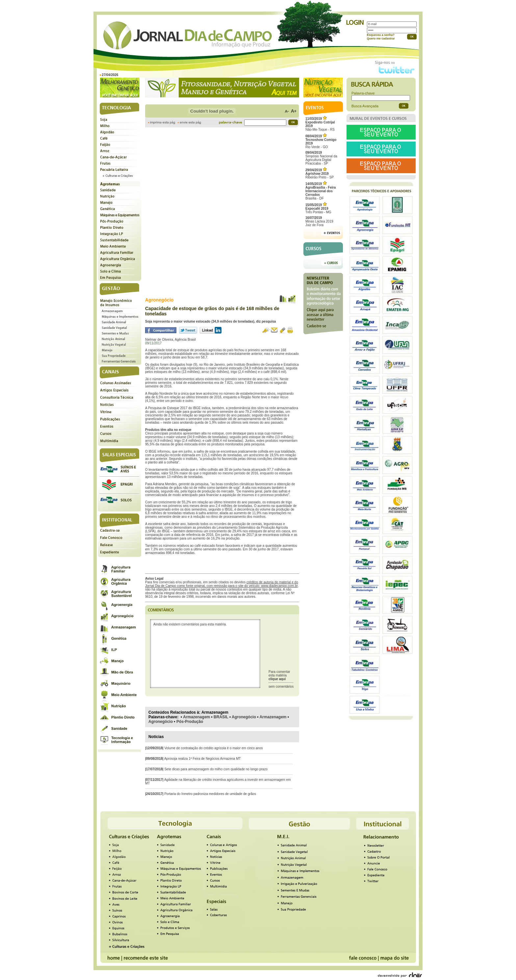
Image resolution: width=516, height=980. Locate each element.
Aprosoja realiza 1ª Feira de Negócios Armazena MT (203, 759)
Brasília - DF (321, 191)
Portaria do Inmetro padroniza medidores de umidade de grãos (210, 794)
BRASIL (221, 717)
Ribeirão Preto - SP (320, 174)
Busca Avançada (365, 106)
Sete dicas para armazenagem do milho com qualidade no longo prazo (216, 769)
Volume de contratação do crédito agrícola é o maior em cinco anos (213, 748)
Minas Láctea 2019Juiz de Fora (319, 221)
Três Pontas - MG (318, 209)
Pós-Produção (190, 722)
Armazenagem (196, 717)
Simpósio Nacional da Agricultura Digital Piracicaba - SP (321, 158)
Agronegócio (244, 717)
